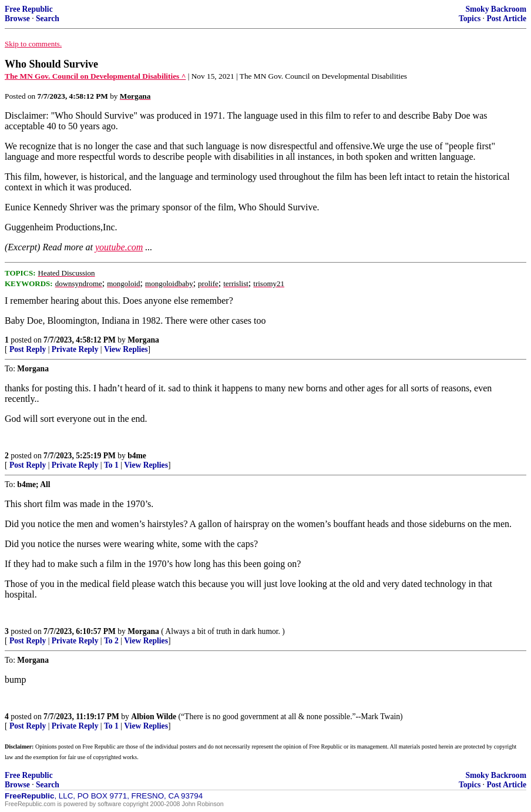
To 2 (111, 641)
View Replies (126, 349)
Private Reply (75, 349)
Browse (17, 19)
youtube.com (119, 247)
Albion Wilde (154, 717)
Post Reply (28, 349)
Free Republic (29, 9)
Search (48, 19)
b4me (137, 456)
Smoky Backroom (496, 9)
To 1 (111, 465)
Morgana (143, 340)
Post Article (506, 19)
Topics (470, 19)
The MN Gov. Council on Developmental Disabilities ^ (95, 76)
